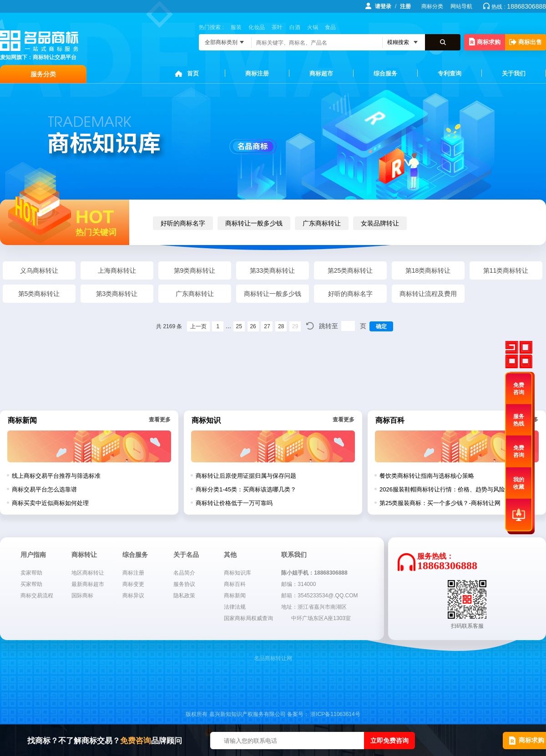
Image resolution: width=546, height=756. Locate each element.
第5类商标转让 (39, 294)
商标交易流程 (37, 596)
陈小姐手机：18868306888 (314, 573)
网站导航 (461, 6)
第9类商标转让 (195, 270)
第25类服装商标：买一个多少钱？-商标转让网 (440, 503)
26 (253, 326)
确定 (381, 326)
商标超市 (321, 73)
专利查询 (450, 73)
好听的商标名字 (183, 223)
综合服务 (385, 73)
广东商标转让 (322, 223)
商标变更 (133, 584)
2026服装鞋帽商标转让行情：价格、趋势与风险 (442, 489)
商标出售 (526, 42)
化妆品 (257, 27)
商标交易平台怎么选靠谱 (44, 489)
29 (295, 326)
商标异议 (133, 596)
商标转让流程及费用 (428, 294)
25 (239, 326)
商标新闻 (235, 596)
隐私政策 (184, 596)
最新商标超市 (88, 584)
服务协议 (184, 584)
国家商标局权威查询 (248, 618)
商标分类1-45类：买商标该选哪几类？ (246, 489)
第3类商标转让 (117, 294)
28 (281, 326)
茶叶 (277, 27)
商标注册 (257, 73)
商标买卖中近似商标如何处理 (50, 503)
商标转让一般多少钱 (254, 223)
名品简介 (184, 573)
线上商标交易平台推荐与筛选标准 (56, 476)
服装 (236, 27)
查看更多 (160, 420)
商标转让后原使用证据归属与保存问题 (246, 476)
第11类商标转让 (506, 270)
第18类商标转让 (428, 270)
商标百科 (235, 584)
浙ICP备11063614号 (335, 714)
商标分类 (432, 6)
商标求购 (485, 42)
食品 (330, 27)
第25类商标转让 (350, 270)
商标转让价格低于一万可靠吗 (234, 503)
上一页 (198, 326)
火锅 (313, 27)
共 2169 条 (169, 326)
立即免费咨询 (389, 741)
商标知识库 (238, 573)
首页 (193, 73)
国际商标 (82, 596)
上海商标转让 (117, 270)
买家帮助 (31, 584)
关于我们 (514, 73)
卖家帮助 (31, 573)
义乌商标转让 (39, 270)
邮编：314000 (298, 584)
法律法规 (235, 607)
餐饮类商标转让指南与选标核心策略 (427, 476)
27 (267, 326)
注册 (405, 6)
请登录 (383, 6)
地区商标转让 (88, 573)
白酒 (295, 27)
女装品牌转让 (380, 223)
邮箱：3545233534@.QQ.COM (319, 596)
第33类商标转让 (273, 270)
